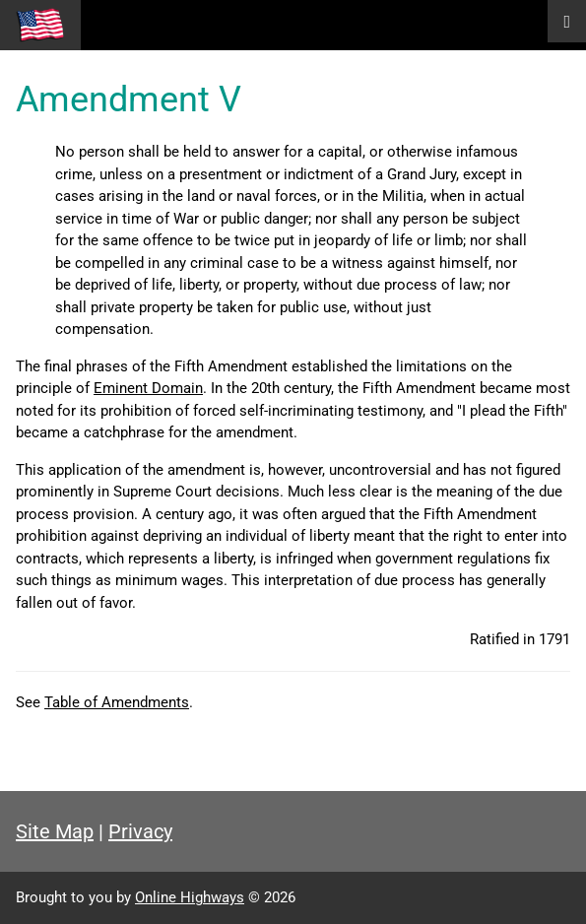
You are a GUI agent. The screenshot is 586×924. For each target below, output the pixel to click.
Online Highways (190, 897)
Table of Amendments (117, 702)
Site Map (55, 831)
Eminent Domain (148, 388)
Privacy (140, 831)
